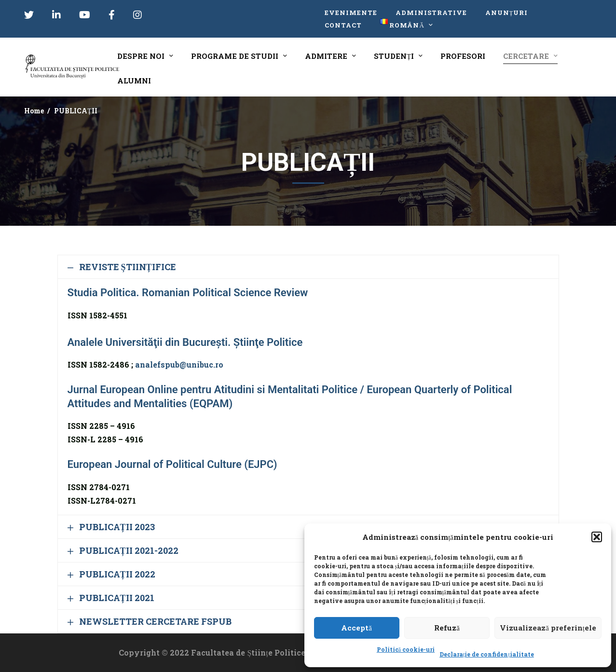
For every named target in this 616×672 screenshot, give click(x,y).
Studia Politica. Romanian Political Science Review (188, 293)
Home (34, 111)
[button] (597, 537)
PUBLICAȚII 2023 (117, 527)
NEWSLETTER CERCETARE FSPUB (155, 621)
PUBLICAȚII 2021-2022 (129, 550)
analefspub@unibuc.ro (179, 364)
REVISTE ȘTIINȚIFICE (128, 267)
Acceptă (356, 628)
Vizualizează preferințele (548, 628)
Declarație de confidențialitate (487, 654)
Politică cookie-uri (406, 649)
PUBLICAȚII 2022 (117, 574)
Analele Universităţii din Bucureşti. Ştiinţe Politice (185, 342)
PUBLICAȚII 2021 (117, 598)
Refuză (447, 628)
